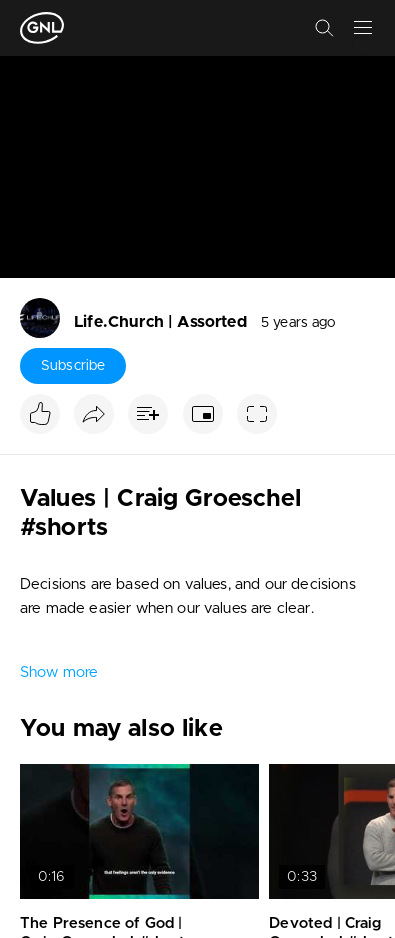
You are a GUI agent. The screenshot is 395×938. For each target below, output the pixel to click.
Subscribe (73, 366)
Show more (59, 672)
